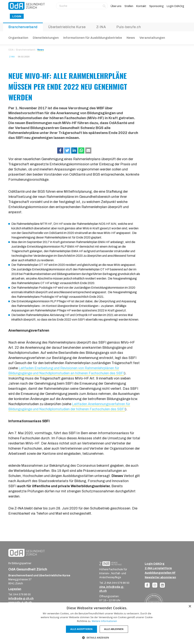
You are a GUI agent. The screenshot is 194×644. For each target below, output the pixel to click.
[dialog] (97, 623)
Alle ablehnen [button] (114, 629)
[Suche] (82, 6)
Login (17, 16)
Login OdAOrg (175, 6)
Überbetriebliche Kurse (67, 27)
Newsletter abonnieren (160, 577)
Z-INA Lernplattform (158, 568)
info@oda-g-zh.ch (21, 598)
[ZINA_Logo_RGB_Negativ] (110, 564)
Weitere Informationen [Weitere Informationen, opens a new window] (104, 621)
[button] (60, 151)
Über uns (116, 6)
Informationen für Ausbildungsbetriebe (93, 38)
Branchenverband (23, 27)
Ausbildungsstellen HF (160, 573)
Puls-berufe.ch (129, 27)
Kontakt (141, 6)
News (131, 38)
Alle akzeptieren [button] (81, 629)
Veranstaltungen (152, 38)
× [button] (190, 606)
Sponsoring (156, 6)
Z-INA (101, 27)
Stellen (129, 6)
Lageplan (15, 589)
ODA (11, 50)
